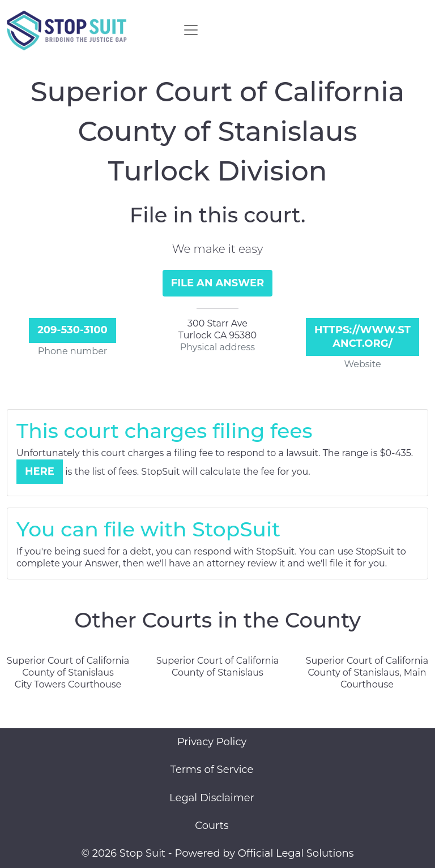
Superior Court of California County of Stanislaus (218, 667)
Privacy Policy (212, 742)
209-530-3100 (72, 330)
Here (40, 471)
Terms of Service (212, 770)
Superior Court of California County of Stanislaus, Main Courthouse (367, 673)
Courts (212, 826)
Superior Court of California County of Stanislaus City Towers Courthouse (68, 673)
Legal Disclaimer (212, 798)
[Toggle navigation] (191, 30)
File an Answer (218, 283)
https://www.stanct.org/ (362, 336)
